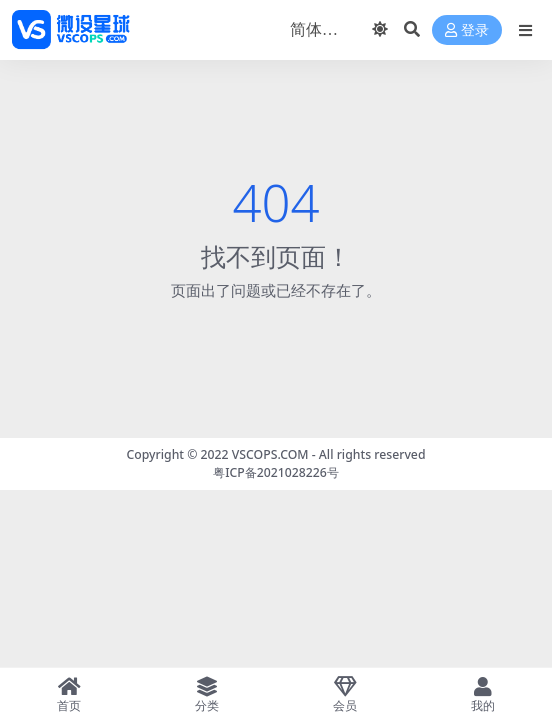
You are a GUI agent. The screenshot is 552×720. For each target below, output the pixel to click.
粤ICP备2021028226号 (276, 472)
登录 (467, 30)
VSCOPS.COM (270, 454)
